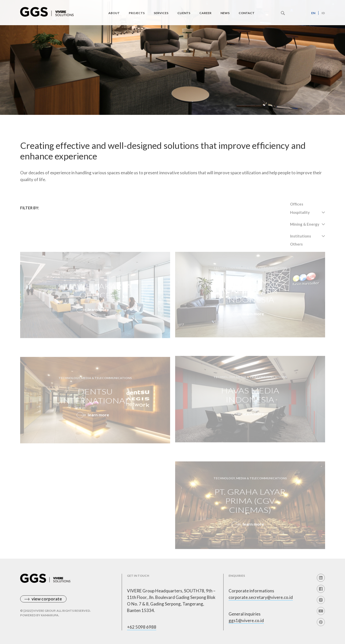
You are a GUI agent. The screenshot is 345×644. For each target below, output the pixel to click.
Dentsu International (95, 403)
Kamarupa (50, 615)
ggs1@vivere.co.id (246, 620)
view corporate (47, 599)
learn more (98, 316)
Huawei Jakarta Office (95, 298)
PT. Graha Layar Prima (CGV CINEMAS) (250, 508)
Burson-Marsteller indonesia (250, 297)
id (323, 13)
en (313, 13)
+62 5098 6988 (142, 627)
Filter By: (30, 208)
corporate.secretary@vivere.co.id (261, 597)
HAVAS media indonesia (250, 402)
